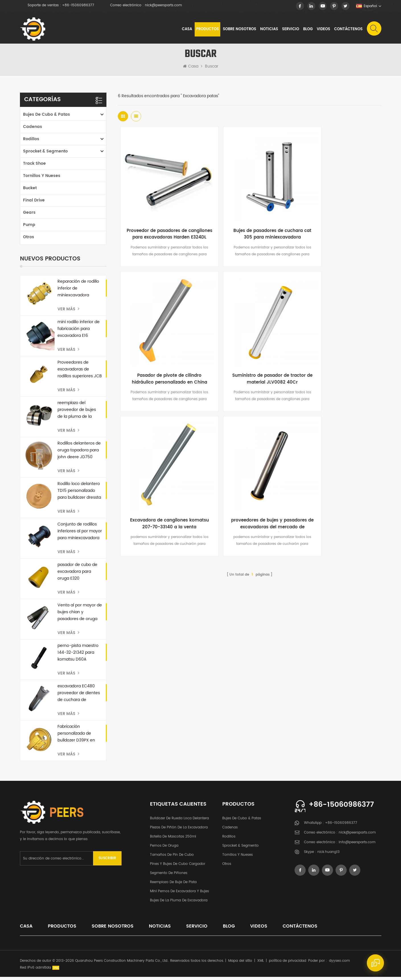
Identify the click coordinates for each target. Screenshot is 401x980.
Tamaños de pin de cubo (172, 858)
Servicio (290, 30)
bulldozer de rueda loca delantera (179, 821)
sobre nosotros (239, 30)
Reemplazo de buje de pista (173, 885)
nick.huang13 (328, 855)
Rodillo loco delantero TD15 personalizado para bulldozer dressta (79, 494)
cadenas (33, 130)
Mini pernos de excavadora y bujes (179, 894)
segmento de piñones (169, 876)
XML (261, 964)
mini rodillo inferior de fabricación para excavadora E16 (79, 332)
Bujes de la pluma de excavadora (179, 903)
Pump (29, 228)
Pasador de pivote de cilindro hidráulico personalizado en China (337, 222)
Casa (187, 30)
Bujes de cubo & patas (47, 118)
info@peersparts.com (357, 846)
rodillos (31, 142)
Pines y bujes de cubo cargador (178, 867)
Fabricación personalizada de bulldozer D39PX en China (76, 737)
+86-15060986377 (78, 5)
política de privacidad (288, 964)
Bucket (30, 191)
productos (62, 929)
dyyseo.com (339, 964)
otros (29, 240)
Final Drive (34, 203)
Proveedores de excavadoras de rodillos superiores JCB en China (80, 372)
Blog (308, 30)
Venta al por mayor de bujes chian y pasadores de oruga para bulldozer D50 (80, 615)
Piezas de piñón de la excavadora (179, 831)
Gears (29, 216)
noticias (269, 30)
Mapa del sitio (240, 964)
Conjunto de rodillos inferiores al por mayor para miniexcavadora (80, 534)
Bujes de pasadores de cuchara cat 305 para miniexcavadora (250, 222)
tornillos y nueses (42, 179)
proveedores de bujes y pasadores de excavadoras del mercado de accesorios (337, 351)
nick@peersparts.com (163, 5)
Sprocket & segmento (45, 154)
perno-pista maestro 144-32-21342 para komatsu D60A (78, 656)
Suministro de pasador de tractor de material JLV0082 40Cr (162, 351)
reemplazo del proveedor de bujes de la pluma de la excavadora (77, 413)
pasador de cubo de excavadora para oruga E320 (77, 575)
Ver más (68, 312)
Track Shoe (34, 167)
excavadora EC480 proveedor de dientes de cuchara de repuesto (79, 696)
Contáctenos (348, 30)
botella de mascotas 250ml (173, 840)
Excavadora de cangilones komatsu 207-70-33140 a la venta (249, 351)
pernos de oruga (164, 849)
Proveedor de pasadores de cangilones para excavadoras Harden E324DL (162, 222)
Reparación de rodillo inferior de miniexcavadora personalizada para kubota (78, 292)
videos (323, 30)
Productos (207, 30)
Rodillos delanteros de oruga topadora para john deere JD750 (79, 453)
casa (26, 929)
